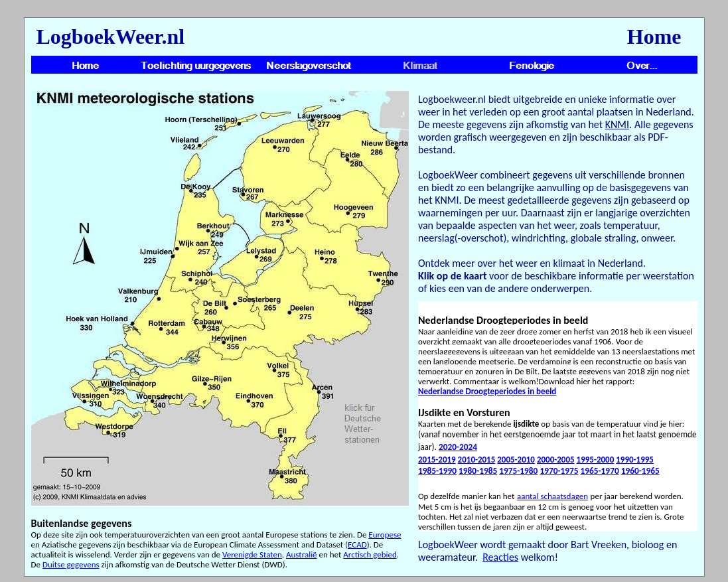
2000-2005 (556, 460)
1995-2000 (596, 460)
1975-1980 (518, 471)
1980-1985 (478, 471)
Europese (385, 535)
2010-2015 (477, 460)
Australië (302, 554)
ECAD (357, 545)
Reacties (500, 557)
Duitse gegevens (71, 564)
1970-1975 (559, 471)
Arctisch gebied (370, 554)
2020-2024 (458, 447)
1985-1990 (437, 471)
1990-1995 (635, 460)
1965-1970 (600, 471)
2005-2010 (516, 460)
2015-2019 (437, 460)
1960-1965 (640, 471)
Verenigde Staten (252, 554)
